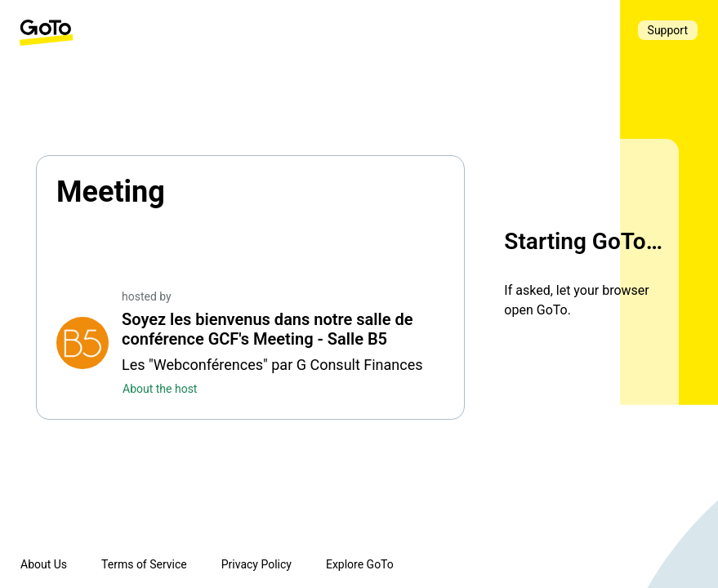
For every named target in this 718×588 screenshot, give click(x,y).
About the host (160, 389)
